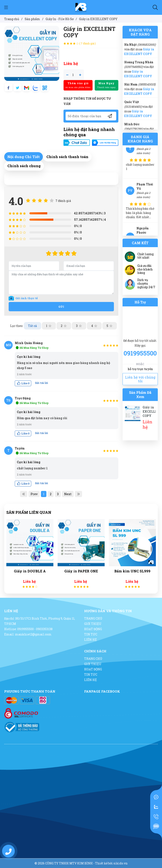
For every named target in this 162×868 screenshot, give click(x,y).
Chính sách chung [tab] (24, 166)
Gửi (61, 307)
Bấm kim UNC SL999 (133, 571)
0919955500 (140, 353)
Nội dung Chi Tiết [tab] (24, 157)
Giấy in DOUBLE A (31, 571)
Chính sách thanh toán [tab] (67, 157)
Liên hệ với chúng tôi (140, 379)
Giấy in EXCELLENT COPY (152, 411)
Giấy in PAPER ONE (82, 571)
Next (68, 494)
